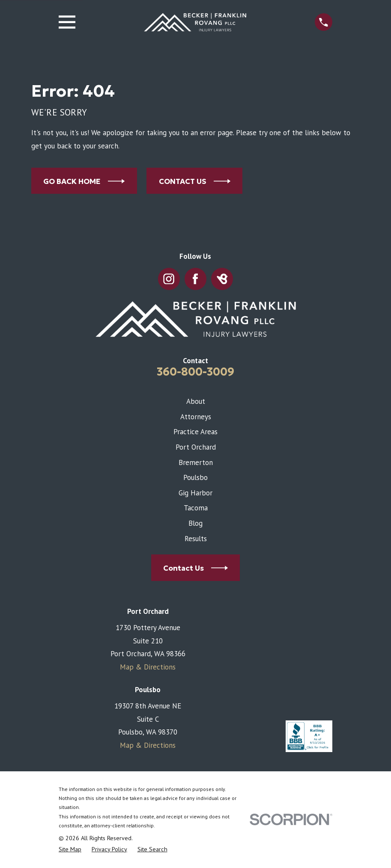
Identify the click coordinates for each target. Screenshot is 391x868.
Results (196, 539)
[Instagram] (169, 279)
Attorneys (196, 417)
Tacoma (196, 508)
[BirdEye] (222, 279)
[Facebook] (196, 279)
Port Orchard (196, 447)
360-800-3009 (195, 372)
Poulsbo (195, 477)
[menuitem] (70, 850)
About (196, 401)
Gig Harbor (195, 493)
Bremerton (196, 462)
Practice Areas (195, 432)
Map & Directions (148, 667)
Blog (195, 523)
